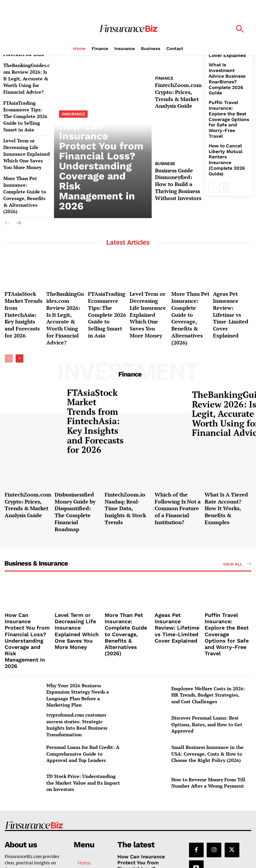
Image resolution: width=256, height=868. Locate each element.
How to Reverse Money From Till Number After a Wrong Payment (208, 687)
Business (165, 158)
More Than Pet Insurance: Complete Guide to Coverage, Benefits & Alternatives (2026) (25, 163)
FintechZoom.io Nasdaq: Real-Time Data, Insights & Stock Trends (128, 447)
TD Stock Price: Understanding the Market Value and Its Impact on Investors (83, 687)
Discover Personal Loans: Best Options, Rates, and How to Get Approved (207, 629)
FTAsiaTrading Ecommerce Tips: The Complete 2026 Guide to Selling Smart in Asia (106, 283)
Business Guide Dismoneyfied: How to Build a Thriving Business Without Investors (178, 176)
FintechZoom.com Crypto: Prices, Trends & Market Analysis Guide (178, 93)
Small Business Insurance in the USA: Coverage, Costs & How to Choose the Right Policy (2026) (207, 658)
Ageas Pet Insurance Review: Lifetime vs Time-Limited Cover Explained (232, 280)
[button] (240, 30)
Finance (164, 78)
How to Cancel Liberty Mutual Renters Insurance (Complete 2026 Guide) (226, 129)
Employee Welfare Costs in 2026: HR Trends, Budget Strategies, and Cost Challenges (208, 599)
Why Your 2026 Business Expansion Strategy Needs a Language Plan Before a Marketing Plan (78, 599)
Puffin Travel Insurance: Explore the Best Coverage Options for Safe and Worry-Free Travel (227, 98)
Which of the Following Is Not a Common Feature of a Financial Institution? (177, 447)
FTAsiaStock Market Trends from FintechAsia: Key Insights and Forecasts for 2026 (23, 280)
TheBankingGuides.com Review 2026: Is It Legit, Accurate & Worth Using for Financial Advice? (65, 283)
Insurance (73, 146)
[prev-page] (7, 186)
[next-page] (18, 186)
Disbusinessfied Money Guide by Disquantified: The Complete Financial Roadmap (74, 450)
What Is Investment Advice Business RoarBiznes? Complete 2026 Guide (228, 67)
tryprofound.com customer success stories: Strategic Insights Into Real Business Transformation (77, 629)
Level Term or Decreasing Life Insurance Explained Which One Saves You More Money (24, 129)
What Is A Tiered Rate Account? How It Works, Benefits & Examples (228, 447)
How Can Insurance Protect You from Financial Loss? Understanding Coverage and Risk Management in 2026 (100, 175)
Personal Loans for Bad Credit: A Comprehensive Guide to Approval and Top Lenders (83, 658)
